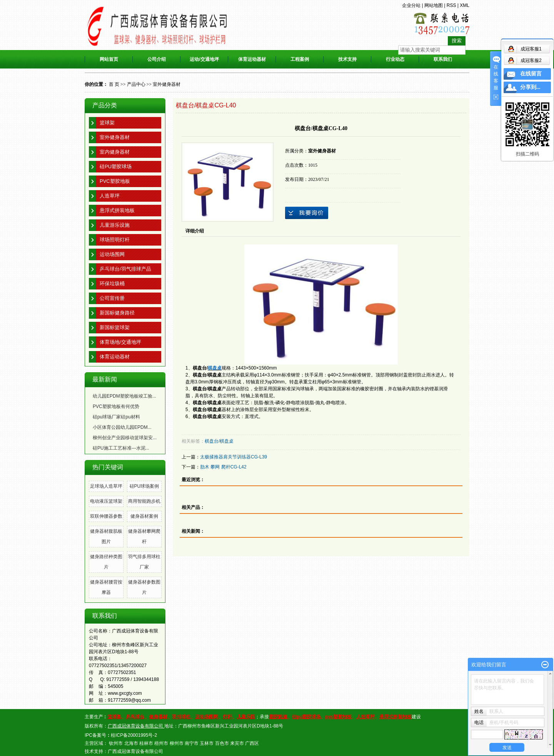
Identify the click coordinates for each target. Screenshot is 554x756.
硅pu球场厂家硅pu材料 (116, 417)
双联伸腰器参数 (106, 516)
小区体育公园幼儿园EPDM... (122, 427)
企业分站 (411, 5)
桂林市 (146, 743)
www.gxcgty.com (125, 693)
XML (465, 5)
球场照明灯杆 (115, 240)
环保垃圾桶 (112, 283)
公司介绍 (157, 59)
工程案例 (300, 59)
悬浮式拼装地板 (117, 210)
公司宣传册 (112, 298)
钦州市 (116, 743)
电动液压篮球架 (106, 501)
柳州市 (177, 743)
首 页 (114, 84)
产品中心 (136, 84)
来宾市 (237, 743)
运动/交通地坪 (204, 59)
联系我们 (443, 59)
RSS (451, 5)
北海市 (131, 743)
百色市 (222, 743)
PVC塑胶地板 (115, 181)
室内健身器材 (115, 152)
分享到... (530, 87)
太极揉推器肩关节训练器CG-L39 (234, 457)
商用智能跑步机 (144, 501)
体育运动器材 (252, 59)
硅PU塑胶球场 (116, 166)
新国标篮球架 (115, 327)
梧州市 (161, 743)
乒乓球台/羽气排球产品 (125, 269)
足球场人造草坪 (106, 486)
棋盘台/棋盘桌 (219, 441)
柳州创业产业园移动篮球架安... (125, 438)
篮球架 (107, 123)
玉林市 (207, 743)
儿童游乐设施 (115, 225)
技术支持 (347, 59)
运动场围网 (112, 254)
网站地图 (434, 5)
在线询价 (307, 213)
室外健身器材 (167, 84)
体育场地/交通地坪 (120, 342)
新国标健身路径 (117, 313)
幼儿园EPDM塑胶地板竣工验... (124, 396)
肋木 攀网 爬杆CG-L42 (223, 467)
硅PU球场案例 (144, 486)
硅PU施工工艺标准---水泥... (121, 448)
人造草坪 (110, 196)
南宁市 (192, 743)
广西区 (252, 743)
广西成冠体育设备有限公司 (135, 751)
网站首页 (109, 59)
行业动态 (395, 59)
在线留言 (531, 74)
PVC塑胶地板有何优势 (116, 406)
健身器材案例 (144, 516)
